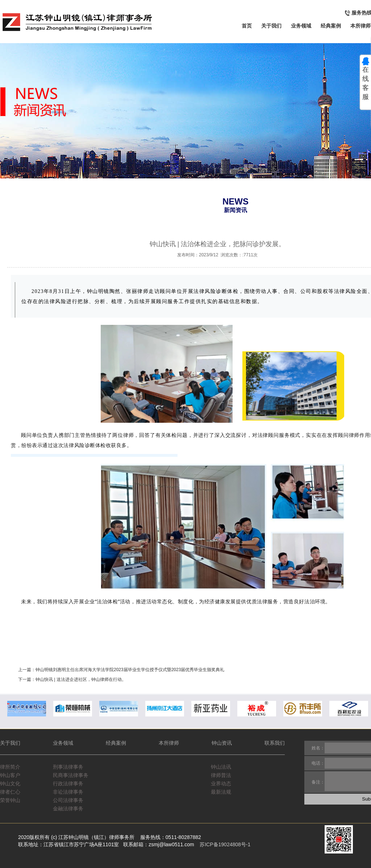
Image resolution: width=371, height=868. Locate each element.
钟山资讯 (222, 743)
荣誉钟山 (10, 800)
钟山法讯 (222, 767)
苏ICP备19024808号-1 (225, 844)
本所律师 (360, 26)
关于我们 (271, 26)
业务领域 (301, 26)
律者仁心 (10, 792)
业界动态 (222, 784)
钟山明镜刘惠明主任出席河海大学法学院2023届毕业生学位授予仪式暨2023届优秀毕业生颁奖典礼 (130, 670)
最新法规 (222, 792)
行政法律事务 (68, 784)
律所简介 (10, 767)
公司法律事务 (68, 800)
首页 (247, 26)
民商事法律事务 (71, 775)
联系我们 (275, 743)
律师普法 (222, 775)
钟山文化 (10, 784)
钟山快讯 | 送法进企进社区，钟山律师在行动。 (81, 679)
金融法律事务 (68, 809)
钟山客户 (10, 775)
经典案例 (331, 26)
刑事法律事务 (68, 767)
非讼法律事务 (68, 792)
